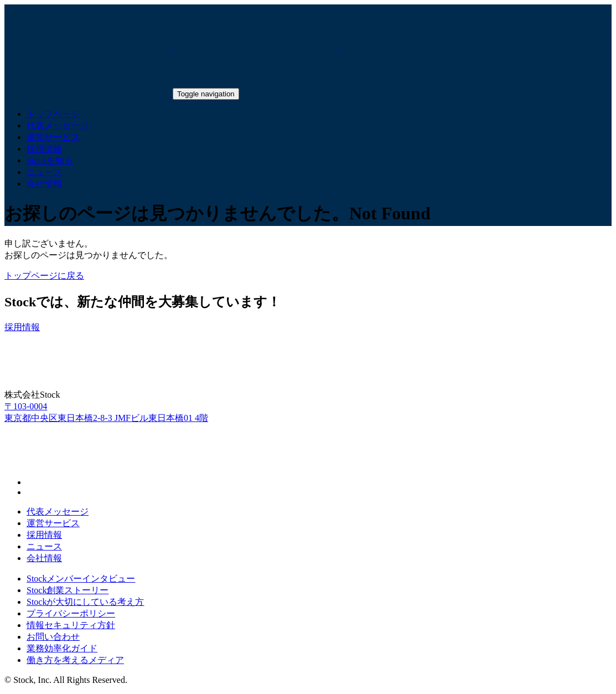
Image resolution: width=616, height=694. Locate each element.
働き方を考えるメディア (75, 660)
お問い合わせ (53, 637)
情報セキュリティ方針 (71, 625)
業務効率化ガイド (62, 648)
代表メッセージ (58, 511)
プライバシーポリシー (71, 613)
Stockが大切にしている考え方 (85, 602)
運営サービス (53, 523)
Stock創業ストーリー (68, 590)
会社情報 (44, 558)
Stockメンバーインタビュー (81, 579)
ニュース (44, 546)
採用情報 (44, 535)
